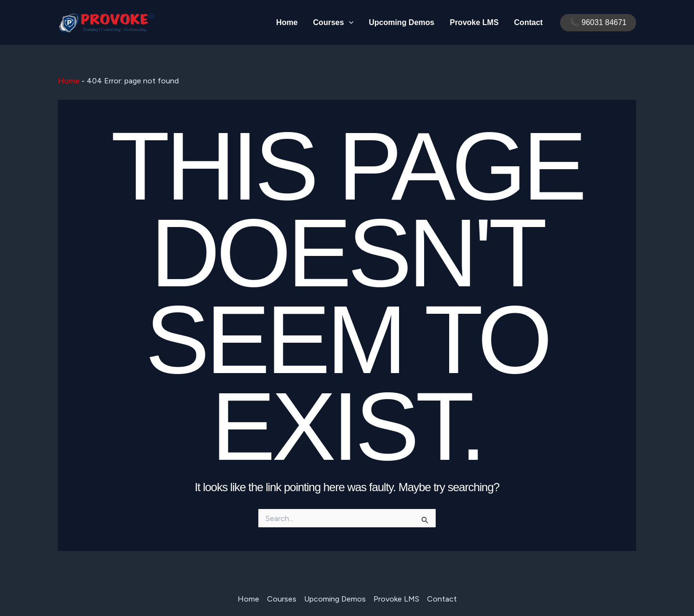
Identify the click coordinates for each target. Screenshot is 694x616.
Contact (529, 22)
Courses (334, 23)
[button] (598, 23)
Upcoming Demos (401, 22)
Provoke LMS (474, 22)
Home (287, 22)
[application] (349, 23)
